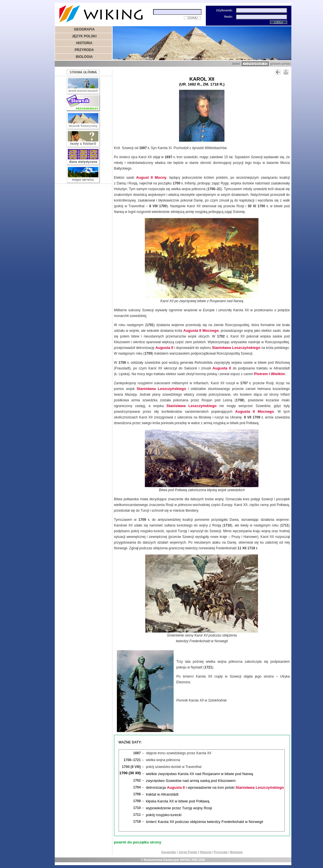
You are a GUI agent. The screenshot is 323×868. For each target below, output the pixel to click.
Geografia (168, 852)
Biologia (236, 852)
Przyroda (221, 852)
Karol (198, 79)
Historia (206, 852)
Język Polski (188, 852)
